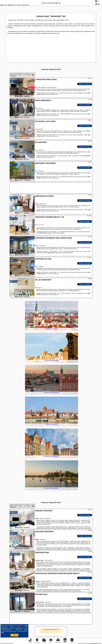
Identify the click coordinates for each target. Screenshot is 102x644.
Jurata (12, 198)
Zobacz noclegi (85, 84)
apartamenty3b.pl (51, 3)
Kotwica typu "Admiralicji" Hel (51, 630)
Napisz (100, 643)
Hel (11, 81)
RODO (3, 633)
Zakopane (13, 575)
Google (26, 625)
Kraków (12, 512)
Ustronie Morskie (15, 596)
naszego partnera (54, 94)
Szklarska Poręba (15, 554)
